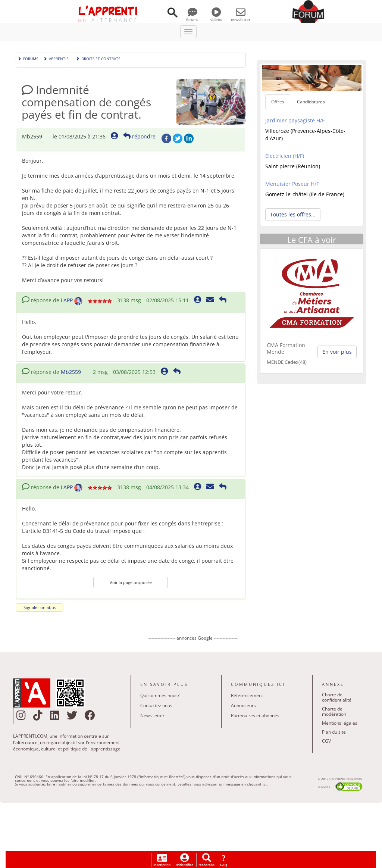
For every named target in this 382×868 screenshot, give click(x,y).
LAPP (67, 300)
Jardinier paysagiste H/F (295, 120)
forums (192, 17)
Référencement (247, 695)
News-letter (152, 716)
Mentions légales (340, 723)
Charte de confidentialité (337, 697)
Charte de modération (334, 711)
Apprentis (56, 58)
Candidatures (311, 102)
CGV (326, 741)
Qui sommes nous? (160, 695)
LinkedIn (189, 138)
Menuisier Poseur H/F (292, 184)
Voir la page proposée (131, 582)
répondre (139, 136)
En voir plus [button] (337, 352)
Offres (278, 102)
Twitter (178, 138)
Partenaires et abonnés (255, 716)
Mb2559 (71, 372)
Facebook (166, 138)
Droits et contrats (98, 58)
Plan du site (334, 732)
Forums (28, 58)
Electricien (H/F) (285, 156)
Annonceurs (243, 705)
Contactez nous (156, 705)
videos (216, 17)
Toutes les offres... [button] (293, 214)
